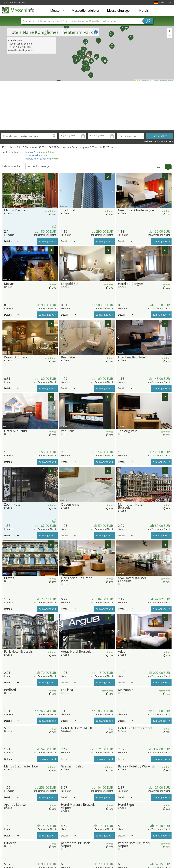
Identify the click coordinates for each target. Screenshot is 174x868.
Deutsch (165, 2)
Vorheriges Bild (4, 190)
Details (12, 241)
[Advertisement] (87, 106)
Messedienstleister (86, 11)
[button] (87, 54)
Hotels (144, 11)
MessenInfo (18, 10)
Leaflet (137, 80)
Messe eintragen (119, 11)
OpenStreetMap (154, 80)
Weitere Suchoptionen (156, 141)
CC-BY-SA (170, 80)
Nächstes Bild (56, 190)
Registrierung (18, 2)
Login (5, 2)
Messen (57, 11)
